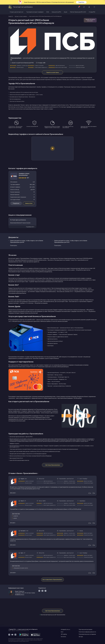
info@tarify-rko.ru (20, 594)
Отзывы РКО (92, 12)
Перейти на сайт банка (53, 72)
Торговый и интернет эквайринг (35, 12)
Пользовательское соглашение (87, 634)
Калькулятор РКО (56, 12)
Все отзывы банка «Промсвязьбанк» (53, 580)
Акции (66, 12)
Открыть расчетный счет (17, 12)
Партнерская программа (85, 629)
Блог (62, 632)
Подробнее (81, 2)
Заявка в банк (29, 203)
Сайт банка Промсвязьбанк (53, 465)
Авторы (81, 637)
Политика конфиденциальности (87, 632)
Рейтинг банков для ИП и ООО (78, 12)
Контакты (63, 637)
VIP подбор (64, 634)
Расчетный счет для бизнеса (20, 7)
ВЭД (48, 12)
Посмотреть (14, 245)
